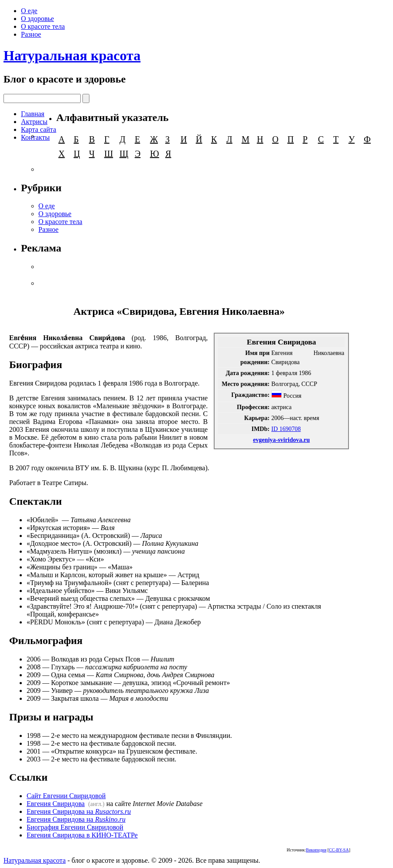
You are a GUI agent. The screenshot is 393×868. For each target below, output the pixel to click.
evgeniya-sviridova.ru (281, 440)
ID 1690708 (286, 429)
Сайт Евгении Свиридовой (66, 796)
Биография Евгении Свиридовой (75, 827)
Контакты (35, 137)
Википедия (316, 850)
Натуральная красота (72, 55)
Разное (31, 34)
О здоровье (38, 19)
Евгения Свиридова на (79, 811)
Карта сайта (39, 129)
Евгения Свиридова (56, 804)
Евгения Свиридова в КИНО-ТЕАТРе (82, 835)
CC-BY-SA (339, 850)
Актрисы (34, 122)
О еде (29, 11)
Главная (33, 114)
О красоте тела (43, 26)
